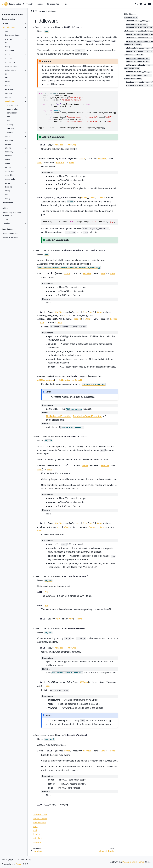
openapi (8, 136)
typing (7, 199)
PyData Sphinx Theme (133, 862)
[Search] (136, 4)
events (8, 86)
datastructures (11, 70)
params (8, 144)
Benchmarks (8, 202)
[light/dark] (141, 4)
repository (9, 152)
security (8, 167)
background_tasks (12, 35)
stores (8, 183)
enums (8, 82)
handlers (8, 93)
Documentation (15, 4)
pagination (9, 140)
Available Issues (10, 237)
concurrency (10, 62)
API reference (9, 27)
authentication (13, 109)
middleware (10, 101)
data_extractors (11, 66)
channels (9, 39)
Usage (6, 23)
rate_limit (11, 128)
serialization (10, 171)
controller (9, 58)
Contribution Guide (11, 234)
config (7, 47)
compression (12, 113)
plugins (8, 148)
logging (8, 97)
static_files (9, 175)
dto (6, 78)
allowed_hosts (13, 105)
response (9, 156)
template (8, 187)
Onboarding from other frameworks (12, 214)
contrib (8, 55)
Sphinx (19, 864)
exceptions (9, 89)
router (7, 160)
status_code (10, 179)
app (7, 31)
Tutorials (7, 223)
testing (8, 191)
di (6, 74)
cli (6, 43)
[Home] (31, 11)
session (10, 132)
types (7, 195)
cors (9, 117)
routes (8, 163)
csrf (8, 121)
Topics (6, 219)
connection (9, 51)
